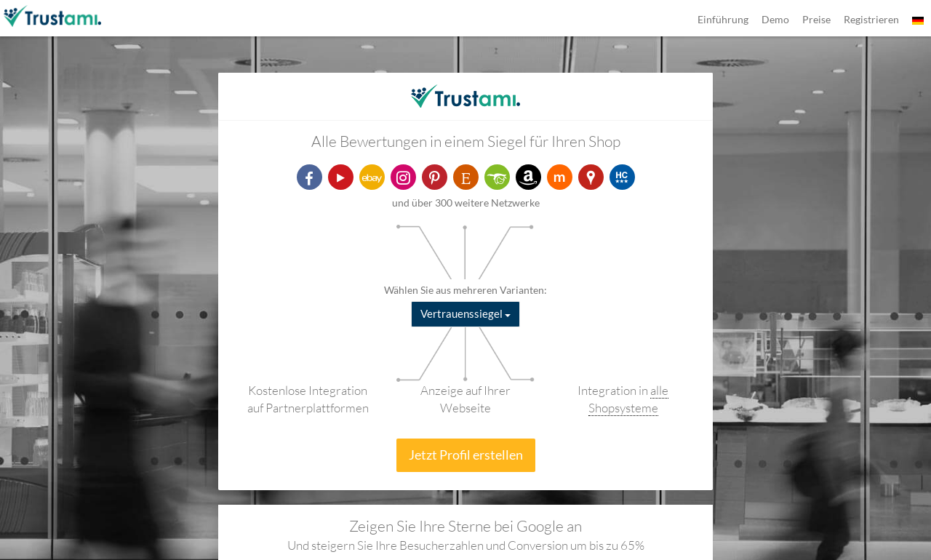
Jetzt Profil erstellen (466, 455)
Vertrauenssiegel (465, 313)
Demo (775, 19)
